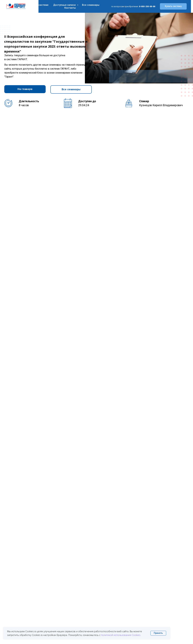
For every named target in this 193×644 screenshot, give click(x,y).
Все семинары (91, 5)
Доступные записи (65, 5)
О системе (42, 5)
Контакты (70, 8)
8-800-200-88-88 (147, 6)
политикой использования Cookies (121, 635)
